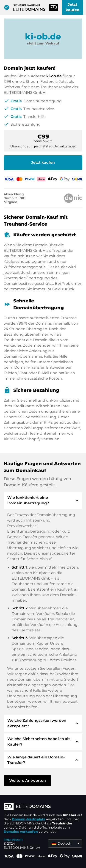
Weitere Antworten (28, 781)
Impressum (13, 839)
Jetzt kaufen (72, 7)
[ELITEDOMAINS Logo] (43, 807)
